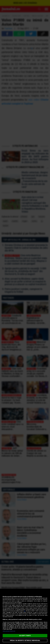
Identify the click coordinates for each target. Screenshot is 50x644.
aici (25, 611)
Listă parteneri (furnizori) (9, 631)
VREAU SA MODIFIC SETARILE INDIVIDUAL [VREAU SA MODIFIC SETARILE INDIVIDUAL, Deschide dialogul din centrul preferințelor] (25, 641)
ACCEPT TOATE (25, 636)
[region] (25, 616)
